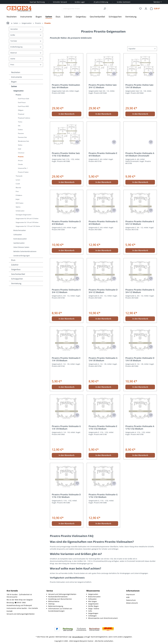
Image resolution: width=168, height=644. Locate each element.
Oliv (19, 126)
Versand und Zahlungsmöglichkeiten (21, 614)
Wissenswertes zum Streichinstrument (103, 618)
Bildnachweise (54, 601)
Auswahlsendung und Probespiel (19, 605)
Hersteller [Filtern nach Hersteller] (26, 29)
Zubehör (15, 265)
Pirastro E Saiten (23, 172)
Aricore (20, 160)
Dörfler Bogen (93, 606)
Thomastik (19, 176)
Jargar (18, 199)
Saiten (14, 86)
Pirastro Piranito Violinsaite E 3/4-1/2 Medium (140, 223)
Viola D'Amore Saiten (21, 247)
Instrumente (17, 77)
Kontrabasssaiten (20, 239)
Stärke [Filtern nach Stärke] (26, 59)
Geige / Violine (94, 609)
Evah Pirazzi (22, 102)
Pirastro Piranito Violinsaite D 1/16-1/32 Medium (66, 496)
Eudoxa (20, 130)
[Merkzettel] (140, 9)
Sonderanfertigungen (22, 256)
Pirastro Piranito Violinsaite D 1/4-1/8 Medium (140, 359)
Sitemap (51, 604)
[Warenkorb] (155, 9)
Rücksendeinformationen (58, 597)
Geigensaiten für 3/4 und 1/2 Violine (27, 219)
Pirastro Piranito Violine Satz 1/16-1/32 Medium (66, 154)
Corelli (18, 184)
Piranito (21, 157)
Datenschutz (131, 600)
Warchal (18, 188)
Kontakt (10, 611)
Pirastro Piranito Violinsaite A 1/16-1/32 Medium (140, 427)
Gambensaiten (19, 243)
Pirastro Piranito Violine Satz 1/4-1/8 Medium (139, 86)
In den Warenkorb (67, 114)
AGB (128, 597)
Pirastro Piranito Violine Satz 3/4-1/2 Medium (103, 86)
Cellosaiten (18, 235)
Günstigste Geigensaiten (24, 215)
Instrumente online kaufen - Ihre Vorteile (22, 608)
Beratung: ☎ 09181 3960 (16, 603)
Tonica (20, 122)
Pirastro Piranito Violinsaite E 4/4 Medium (103, 154)
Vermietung (16, 283)
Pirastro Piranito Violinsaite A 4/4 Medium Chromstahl (140, 154)
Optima (18, 207)
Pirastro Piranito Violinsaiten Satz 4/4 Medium (66, 86)
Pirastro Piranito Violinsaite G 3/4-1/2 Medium (140, 291)
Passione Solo (22, 137)
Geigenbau (16, 269)
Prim (17, 191)
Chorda (20, 164)
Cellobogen (92, 616)
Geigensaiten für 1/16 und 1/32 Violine (28, 226)
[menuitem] (65, 594)
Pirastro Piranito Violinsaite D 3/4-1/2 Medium (103, 291)
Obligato (21, 110)
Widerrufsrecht (132, 603)
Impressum (131, 594)
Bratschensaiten (20, 230)
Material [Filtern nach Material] (26, 53)
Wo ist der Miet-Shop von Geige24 (20, 600)
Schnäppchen (17, 279)
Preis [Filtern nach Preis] (26, 65)
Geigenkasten (93, 604)
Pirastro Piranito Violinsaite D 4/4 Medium (66, 223)
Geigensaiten (19, 91)
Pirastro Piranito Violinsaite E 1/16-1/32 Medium (103, 427)
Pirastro (18, 95)
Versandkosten (78, 637)
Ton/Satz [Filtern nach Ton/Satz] (26, 41)
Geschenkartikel (18, 274)
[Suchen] (105, 9)
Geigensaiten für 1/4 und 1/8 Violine (27, 222)
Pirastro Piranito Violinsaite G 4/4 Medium (103, 223)
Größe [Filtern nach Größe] (26, 35)
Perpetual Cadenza (24, 118)
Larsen (18, 180)
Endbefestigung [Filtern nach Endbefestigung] (26, 47)
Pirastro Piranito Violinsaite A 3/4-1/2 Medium (66, 291)
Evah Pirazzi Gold (23, 99)
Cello (90, 611)
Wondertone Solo (23, 141)
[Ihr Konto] (146, 9)
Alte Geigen (93, 601)
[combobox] (82, 9)
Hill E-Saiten (20, 203)
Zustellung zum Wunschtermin (60, 599)
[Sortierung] (142, 49)
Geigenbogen (93, 613)
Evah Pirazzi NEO (23, 106)
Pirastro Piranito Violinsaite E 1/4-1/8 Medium (66, 359)
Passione (21, 133)
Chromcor (21, 153)
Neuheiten (16, 72)
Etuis (13, 260)
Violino (20, 145)
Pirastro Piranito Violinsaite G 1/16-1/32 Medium (103, 496)
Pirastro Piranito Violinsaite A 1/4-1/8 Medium (103, 359)
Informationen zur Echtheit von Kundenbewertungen (60, 610)
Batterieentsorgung (56, 606)
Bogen (14, 82)
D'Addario (19, 195)
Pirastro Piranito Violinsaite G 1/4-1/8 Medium (66, 427)
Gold (19, 149)
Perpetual (21, 114)
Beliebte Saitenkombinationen (25, 251)
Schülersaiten (20, 211)
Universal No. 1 (23, 168)
